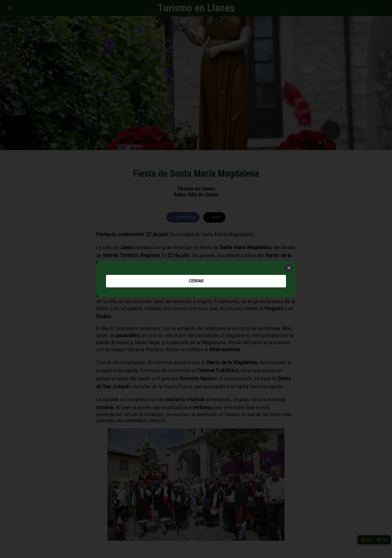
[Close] (289, 268)
